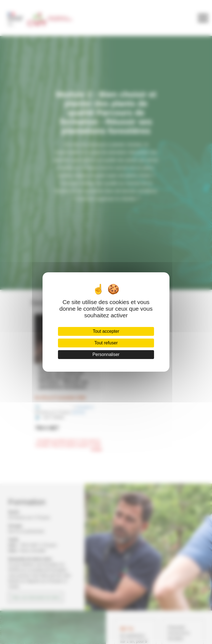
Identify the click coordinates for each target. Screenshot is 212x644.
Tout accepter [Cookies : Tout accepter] (106, 331)
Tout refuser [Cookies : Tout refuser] (106, 343)
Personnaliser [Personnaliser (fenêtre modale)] (106, 354)
